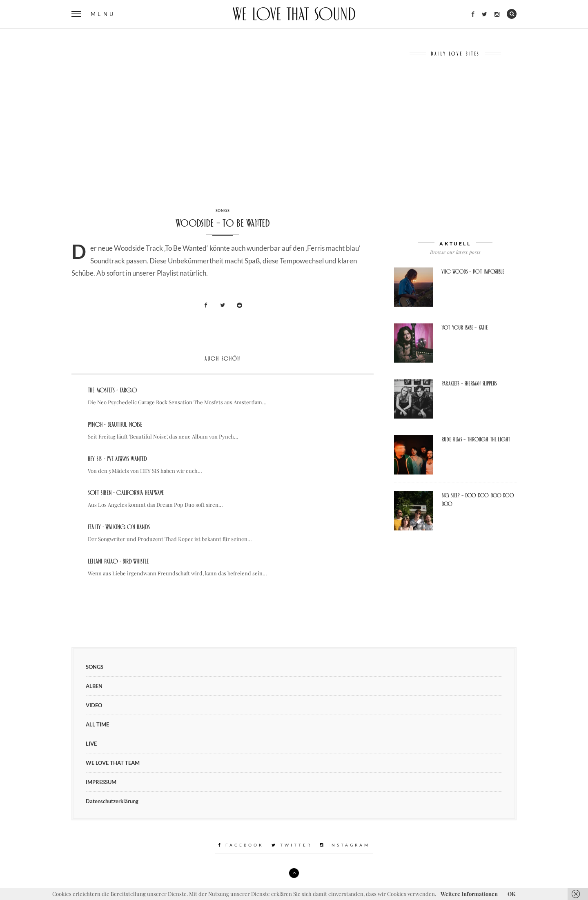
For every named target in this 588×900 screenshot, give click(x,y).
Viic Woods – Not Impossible (473, 272)
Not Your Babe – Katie (464, 327)
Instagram (345, 845)
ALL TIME (97, 724)
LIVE (91, 744)
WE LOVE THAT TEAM (113, 763)
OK (511, 894)
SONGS (223, 211)
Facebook (241, 845)
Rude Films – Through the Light (476, 439)
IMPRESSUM (101, 782)
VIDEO (94, 705)
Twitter (292, 845)
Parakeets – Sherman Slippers (469, 383)
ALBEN (94, 686)
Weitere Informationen (469, 894)
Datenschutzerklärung (112, 801)
